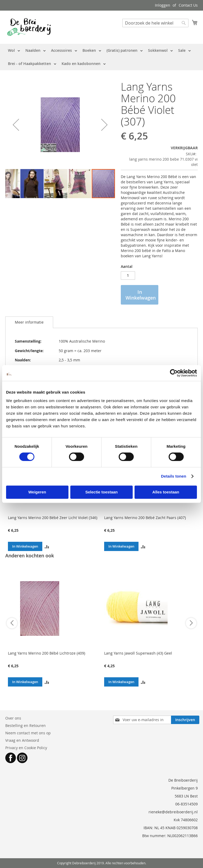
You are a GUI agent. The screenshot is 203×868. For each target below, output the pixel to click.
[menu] (101, 57)
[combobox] (155, 23)
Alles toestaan (166, 492)
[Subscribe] (185, 720)
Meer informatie (29, 322)
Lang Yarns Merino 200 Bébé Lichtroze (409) (47, 653)
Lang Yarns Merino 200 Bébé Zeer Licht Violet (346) (53, 518)
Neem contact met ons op (28, 733)
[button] (16, 125)
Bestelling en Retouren (26, 725)
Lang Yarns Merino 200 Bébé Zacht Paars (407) (145, 518)
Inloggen (163, 5)
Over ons (13, 718)
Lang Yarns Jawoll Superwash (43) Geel (138, 653)
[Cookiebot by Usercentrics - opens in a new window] (174, 373)
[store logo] (29, 27)
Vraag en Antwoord (22, 740)
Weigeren (37, 492)
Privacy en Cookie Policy (26, 748)
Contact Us (188, 5)
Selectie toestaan (102, 492)
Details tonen (174, 476)
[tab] (29, 322)
